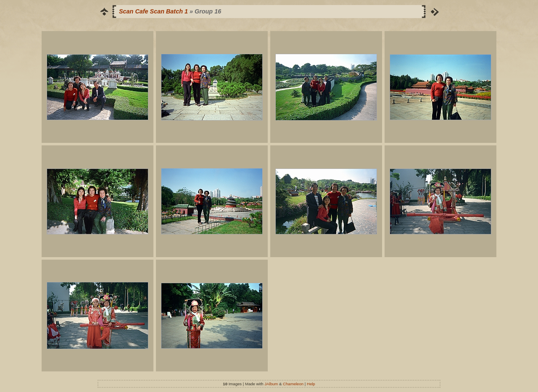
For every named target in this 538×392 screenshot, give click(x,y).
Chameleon (293, 384)
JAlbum (271, 384)
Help (311, 384)
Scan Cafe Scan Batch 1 (153, 11)
